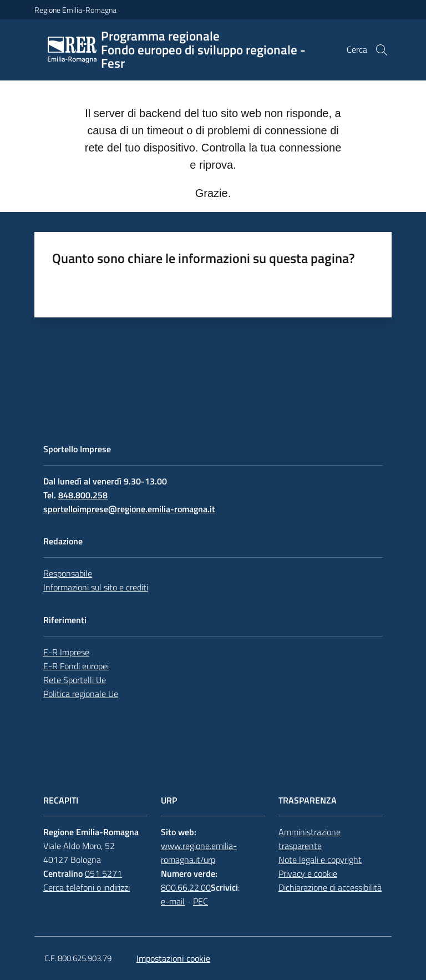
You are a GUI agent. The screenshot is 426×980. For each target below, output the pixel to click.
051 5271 (103, 873)
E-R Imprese (66, 652)
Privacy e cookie (308, 873)
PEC (201, 901)
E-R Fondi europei (76, 666)
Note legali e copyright (320, 860)
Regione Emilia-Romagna (75, 10)
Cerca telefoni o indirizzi (87, 887)
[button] (382, 50)
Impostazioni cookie (173, 958)
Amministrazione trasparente (310, 839)
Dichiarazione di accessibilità (330, 887)
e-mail (173, 901)
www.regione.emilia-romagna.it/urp (199, 853)
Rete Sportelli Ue (75, 680)
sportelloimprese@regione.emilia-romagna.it (129, 509)
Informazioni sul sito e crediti (96, 587)
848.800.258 (83, 495)
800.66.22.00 (186, 887)
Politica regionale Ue (81, 694)
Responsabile (68, 573)
